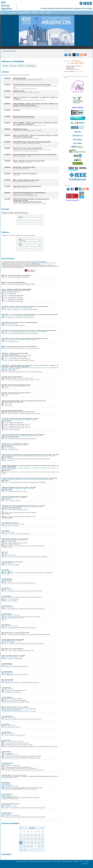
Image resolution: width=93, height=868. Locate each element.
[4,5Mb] (4, 557)
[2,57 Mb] (5, 423)
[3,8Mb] (4, 583)
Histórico (21, 66)
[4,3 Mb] (4, 448)
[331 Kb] (5, 396)
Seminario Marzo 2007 (7, 581)
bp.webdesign (85, 864)
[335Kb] (4, 617)
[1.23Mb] (5, 682)
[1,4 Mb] (4, 450)
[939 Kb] (5, 758)
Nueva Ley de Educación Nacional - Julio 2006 (13, 657)
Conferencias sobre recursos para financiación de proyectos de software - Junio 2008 (22, 507)
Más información (6, 789)
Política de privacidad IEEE (72, 200)
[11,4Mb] (11, 573)
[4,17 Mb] (5, 430)
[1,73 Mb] (5, 404)
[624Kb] (4, 599)
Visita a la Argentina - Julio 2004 (9, 806)
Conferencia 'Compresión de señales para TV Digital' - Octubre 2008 (18, 488)
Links (42, 13)
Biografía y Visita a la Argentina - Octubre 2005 (13, 741)
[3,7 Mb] (4, 413)
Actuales (5, 66)
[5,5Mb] (4, 591)
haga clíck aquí (78, 71)
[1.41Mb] (5, 719)
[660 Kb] (5, 534)
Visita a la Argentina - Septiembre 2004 (11, 765)
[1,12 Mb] (5, 513)
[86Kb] (4, 634)
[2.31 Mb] (5, 767)
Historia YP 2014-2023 (78, 107)
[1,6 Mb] (4, 360)
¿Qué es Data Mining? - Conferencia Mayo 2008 (13, 524)
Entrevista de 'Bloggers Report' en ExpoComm (13, 618)
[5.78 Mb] (5, 472)
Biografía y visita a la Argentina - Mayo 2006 (12, 698)
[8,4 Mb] (4, 341)
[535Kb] (4, 565)
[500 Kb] (5, 325)
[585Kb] (4, 601)
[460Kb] (4, 702)
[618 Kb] (5, 543)
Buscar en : (10, 51)
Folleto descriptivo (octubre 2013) (10, 324)
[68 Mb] (4, 317)
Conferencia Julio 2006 (7, 665)
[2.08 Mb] (5, 788)
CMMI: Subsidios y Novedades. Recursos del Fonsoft (14, 540)
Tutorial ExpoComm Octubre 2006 (10, 626)
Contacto (48, 13)
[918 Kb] (5, 426)
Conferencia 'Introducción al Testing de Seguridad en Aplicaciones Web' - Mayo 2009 (22, 436)
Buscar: (21, 217)
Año (20, 244)
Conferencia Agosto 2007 (8, 563)
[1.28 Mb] (5, 817)
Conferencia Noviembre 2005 (9, 717)
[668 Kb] (5, 526)
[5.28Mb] (5, 650)
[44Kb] (4, 709)
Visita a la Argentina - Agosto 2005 (10, 755)
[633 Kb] (5, 295)
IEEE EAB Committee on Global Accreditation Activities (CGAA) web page (19, 711)
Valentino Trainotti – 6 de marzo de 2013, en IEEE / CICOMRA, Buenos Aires (20, 340)
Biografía (5, 554)
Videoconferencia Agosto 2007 (9, 555)
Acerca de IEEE (11, 13)
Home (3, 13)
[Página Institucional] (7, 785)
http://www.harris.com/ (7, 574)
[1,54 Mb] (5, 405)
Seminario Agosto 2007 (7, 571)
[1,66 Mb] (5, 293)
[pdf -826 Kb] (6, 743)
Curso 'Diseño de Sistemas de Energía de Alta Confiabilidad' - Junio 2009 (19, 420)
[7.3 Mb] (4, 491)
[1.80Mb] (10, 674)
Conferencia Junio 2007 (7, 589)
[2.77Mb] (5, 644)
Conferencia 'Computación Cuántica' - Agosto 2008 (14, 498)
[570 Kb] (5, 510)
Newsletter (35, 13)
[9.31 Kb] (5, 753)
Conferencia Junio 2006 (7, 673)
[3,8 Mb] (4, 372)
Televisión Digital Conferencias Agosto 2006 (12, 641)
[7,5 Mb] (4, 439)
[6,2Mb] (4, 573)
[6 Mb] (4, 309)
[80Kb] (4, 690)
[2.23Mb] (5, 692)
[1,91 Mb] (5, 428)
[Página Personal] (6, 764)
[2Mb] (4, 609)
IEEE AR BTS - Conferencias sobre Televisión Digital (14, 357)
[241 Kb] (5, 299)
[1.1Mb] (4, 628)
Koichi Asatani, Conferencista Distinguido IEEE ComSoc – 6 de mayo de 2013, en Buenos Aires (24, 332)
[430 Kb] (5, 284)
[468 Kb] (5, 546)
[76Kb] (4, 658)
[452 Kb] (5, 745)
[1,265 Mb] (5, 388)
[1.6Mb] (4, 666)
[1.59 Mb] (5, 808)
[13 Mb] (4, 459)
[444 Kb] (5, 747)
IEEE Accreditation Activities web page (11, 710)
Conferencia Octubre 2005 (8, 733)
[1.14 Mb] (5, 501)
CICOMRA (10, 777)
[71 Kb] (4, 756)
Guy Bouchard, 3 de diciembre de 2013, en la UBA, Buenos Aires (17, 308)
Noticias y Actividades (24, 13)
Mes (20, 239)
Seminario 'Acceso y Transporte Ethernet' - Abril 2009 (14, 445)
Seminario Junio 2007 (7, 580)
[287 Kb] (5, 727)
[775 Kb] (5, 770)
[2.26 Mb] (5, 482)
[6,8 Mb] (4, 380)
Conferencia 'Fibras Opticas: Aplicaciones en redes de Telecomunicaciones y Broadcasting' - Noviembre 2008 (27, 479)
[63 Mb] (4, 277)
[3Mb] (4, 674)
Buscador (13, 66)
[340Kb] (4, 700)
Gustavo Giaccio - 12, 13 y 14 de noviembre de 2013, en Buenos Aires (18, 316)
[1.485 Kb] (5, 735)
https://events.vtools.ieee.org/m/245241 (11, 292)
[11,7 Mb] (5, 359)
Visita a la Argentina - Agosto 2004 (10, 786)
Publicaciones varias (6, 799)
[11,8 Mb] (5, 348)
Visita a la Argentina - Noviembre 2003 (11, 815)
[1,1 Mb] (4, 333)
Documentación (30, 66)
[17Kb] (4, 620)
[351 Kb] (5, 517)
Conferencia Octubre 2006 (8, 597)
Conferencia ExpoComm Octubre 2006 (11, 615)
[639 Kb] (5, 297)
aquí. (16, 777)
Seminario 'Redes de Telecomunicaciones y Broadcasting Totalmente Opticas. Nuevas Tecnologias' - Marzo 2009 (28, 456)
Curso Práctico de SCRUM (8, 532)
